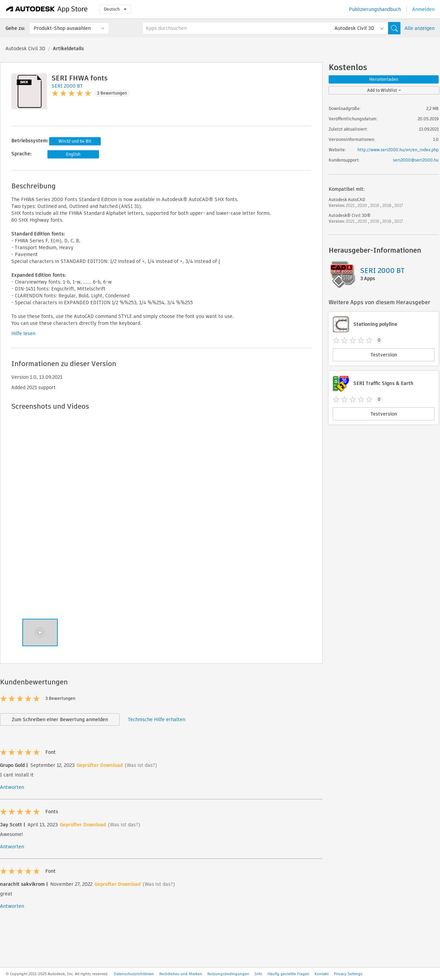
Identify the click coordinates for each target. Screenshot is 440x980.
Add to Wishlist (384, 90)
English (73, 154)
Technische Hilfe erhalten (157, 719)
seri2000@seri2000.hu (416, 160)
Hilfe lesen (23, 333)
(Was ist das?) (141, 765)
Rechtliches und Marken (181, 974)
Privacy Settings (348, 974)
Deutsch (115, 9)
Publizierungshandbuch (375, 9)
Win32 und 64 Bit (75, 141)
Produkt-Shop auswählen (62, 28)
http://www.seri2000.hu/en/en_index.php (398, 150)
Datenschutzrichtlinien (134, 974)
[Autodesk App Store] (47, 9)
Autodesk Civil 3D (25, 48)
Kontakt (322, 974)
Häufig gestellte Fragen (288, 974)
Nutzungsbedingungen (228, 974)
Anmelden (423, 9)
